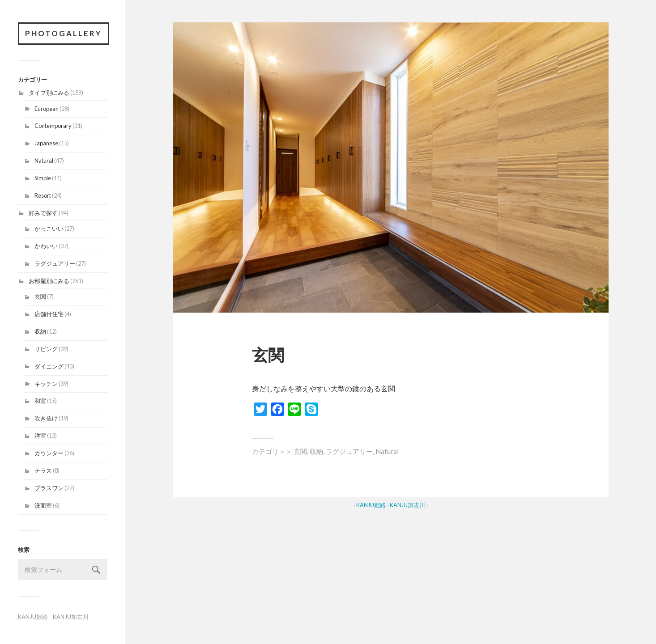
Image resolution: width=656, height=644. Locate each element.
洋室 (40, 436)
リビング (46, 349)
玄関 (40, 297)
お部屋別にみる (49, 281)
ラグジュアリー (55, 263)
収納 (40, 331)
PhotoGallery (64, 33)
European (47, 109)
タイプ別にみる (49, 93)
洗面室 (43, 505)
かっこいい (49, 229)
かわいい (46, 246)
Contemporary (53, 126)
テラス (43, 470)
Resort (43, 195)
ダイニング (49, 366)
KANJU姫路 (33, 617)
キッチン (46, 384)
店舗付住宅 (49, 314)
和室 (40, 401)
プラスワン (49, 488)
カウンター (49, 453)
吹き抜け (46, 418)
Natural (44, 161)
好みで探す (43, 213)
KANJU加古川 (71, 617)
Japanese (46, 143)
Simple (43, 178)
